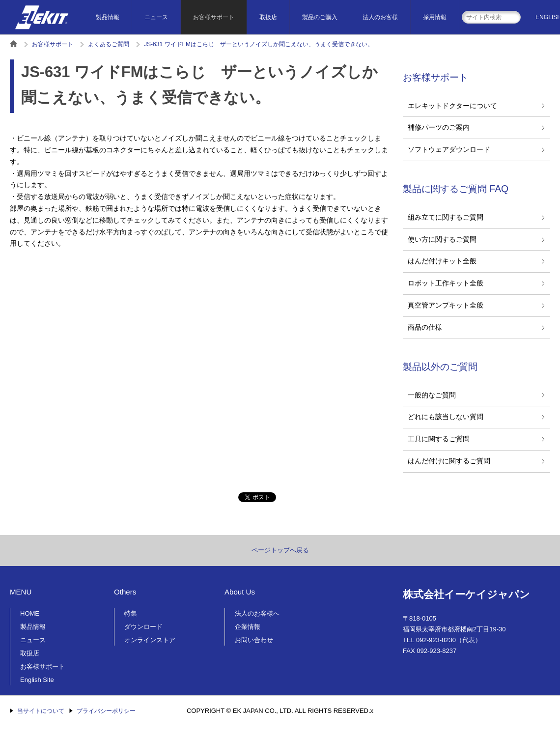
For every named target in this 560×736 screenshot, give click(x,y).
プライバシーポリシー (106, 711)
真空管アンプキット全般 (446, 305)
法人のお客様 (380, 17)
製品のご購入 (320, 17)
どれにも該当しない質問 (446, 417)
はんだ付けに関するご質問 (449, 461)
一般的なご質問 (432, 395)
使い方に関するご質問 (442, 239)
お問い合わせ (254, 640)
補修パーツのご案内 (439, 127)
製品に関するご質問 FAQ (456, 189)
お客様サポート (214, 17)
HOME (30, 613)
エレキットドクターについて (452, 106)
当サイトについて (41, 711)
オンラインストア (150, 640)
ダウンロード (143, 627)
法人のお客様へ (257, 613)
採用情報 (435, 17)
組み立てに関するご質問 (446, 217)
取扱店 (268, 17)
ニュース (156, 17)
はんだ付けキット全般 (442, 261)
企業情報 (248, 627)
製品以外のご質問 (440, 367)
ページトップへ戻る (280, 550)
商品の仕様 (425, 327)
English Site (37, 680)
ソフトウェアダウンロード (449, 149)
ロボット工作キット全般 (446, 283)
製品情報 (108, 17)
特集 (131, 613)
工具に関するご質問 (439, 439)
